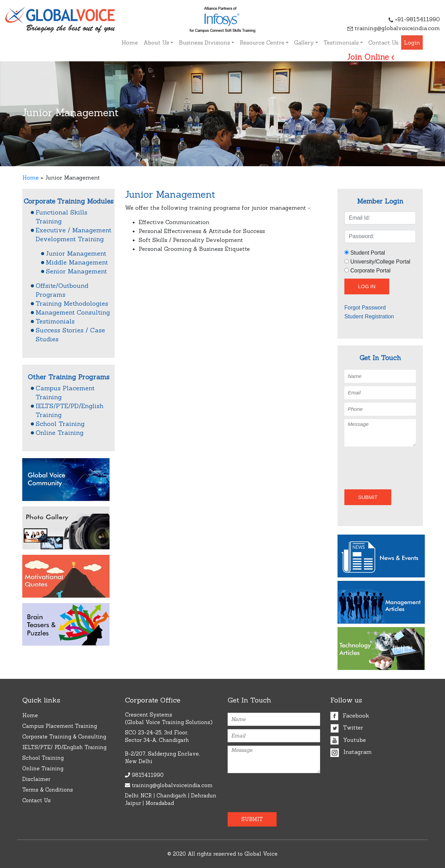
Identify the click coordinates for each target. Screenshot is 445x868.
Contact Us (383, 42)
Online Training (60, 433)
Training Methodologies (72, 303)
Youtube (348, 740)
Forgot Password (365, 308)
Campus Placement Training (60, 726)
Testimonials (341, 42)
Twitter (347, 728)
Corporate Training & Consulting (64, 737)
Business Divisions (204, 42)
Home (130, 42)
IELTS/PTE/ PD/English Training (64, 747)
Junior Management (76, 253)
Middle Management (77, 262)
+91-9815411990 (414, 19)
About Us (156, 42)
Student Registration (369, 316)
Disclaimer (36, 779)
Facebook (350, 716)
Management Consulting (73, 312)
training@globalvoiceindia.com (394, 28)
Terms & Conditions (48, 790)
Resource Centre (262, 42)
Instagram (351, 752)
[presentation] (384, 467)
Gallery (304, 42)
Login (412, 42)
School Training (60, 424)
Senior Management (76, 271)
